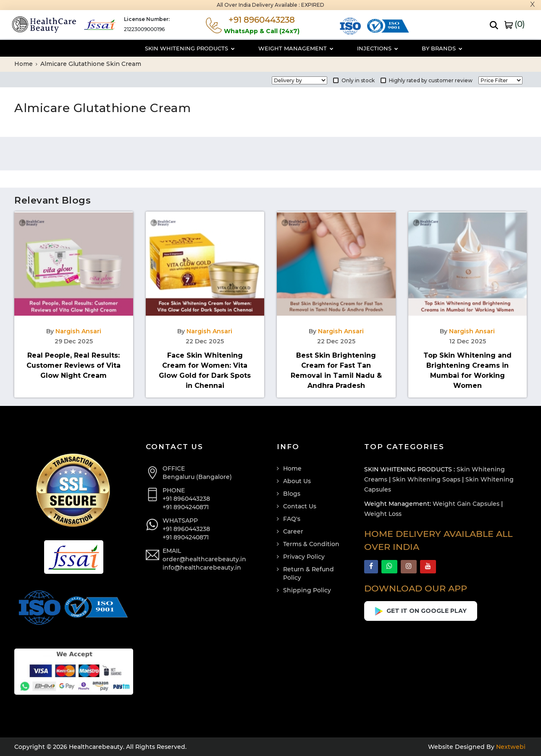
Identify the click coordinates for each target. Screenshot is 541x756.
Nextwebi (510, 747)
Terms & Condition (311, 544)
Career (293, 531)
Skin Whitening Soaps (426, 479)
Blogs (292, 494)
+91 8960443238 (186, 499)
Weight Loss (383, 514)
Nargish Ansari (78, 331)
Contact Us (300, 506)
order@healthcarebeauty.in (204, 559)
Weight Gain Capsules (466, 504)
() (515, 24)
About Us (297, 481)
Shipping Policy (307, 590)
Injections (344, 48)
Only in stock (354, 80)
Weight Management (263, 48)
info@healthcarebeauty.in (202, 568)
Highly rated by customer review (427, 80)
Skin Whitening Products (157, 48)
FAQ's (292, 519)
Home (26, 64)
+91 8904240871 (186, 507)
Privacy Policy (304, 557)
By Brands (409, 48)
